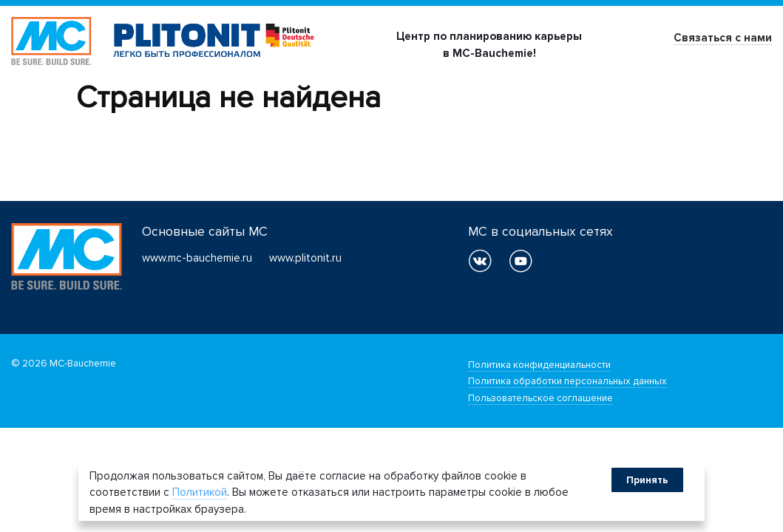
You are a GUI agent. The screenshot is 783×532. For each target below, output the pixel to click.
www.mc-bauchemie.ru (197, 258)
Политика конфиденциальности (539, 365)
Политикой (200, 492)
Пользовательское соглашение (540, 398)
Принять (647, 480)
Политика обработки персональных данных (567, 381)
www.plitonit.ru (305, 258)
